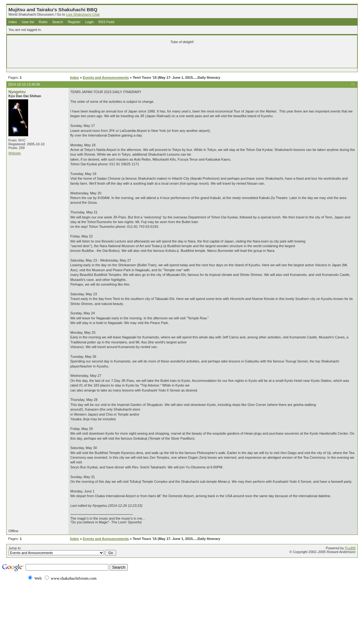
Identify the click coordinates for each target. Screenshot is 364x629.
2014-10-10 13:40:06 (24, 84)
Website (15, 153)
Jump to (62, 551)
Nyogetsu (17, 92)
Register (74, 22)
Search (58, 22)
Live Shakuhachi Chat (83, 14)
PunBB (350, 548)
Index (13, 22)
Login (90, 22)
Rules (43, 22)
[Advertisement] (108, 57)
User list (28, 22)
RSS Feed (106, 22)
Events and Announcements (106, 77)
